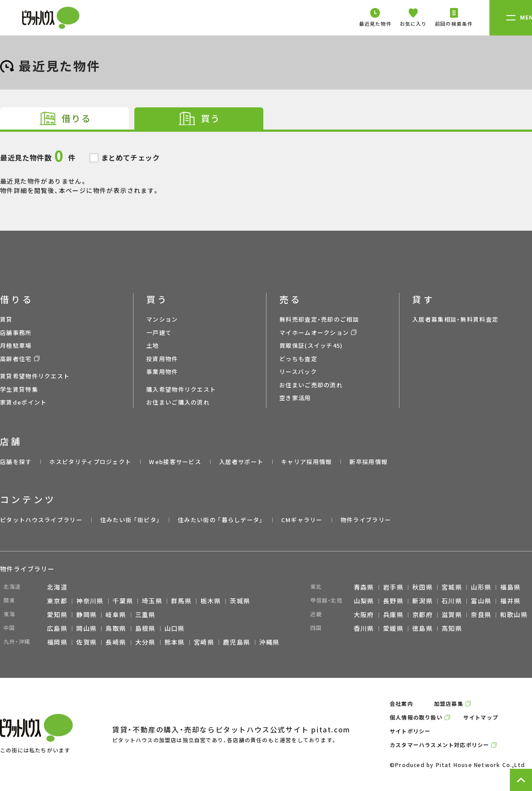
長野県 (393, 601)
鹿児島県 (237, 642)
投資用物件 (162, 359)
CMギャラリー (302, 520)
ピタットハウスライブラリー (41, 520)
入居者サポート (241, 462)
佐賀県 (86, 642)
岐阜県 (116, 614)
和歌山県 (514, 614)
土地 (153, 345)
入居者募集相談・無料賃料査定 (455, 319)
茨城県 (240, 601)
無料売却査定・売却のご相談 (319, 319)
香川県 (364, 628)
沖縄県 (270, 642)
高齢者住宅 (16, 359)
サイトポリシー (410, 731)
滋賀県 (452, 614)
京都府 (422, 614)
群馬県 (181, 601)
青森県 (364, 587)
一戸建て (159, 333)
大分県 (145, 642)
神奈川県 (90, 601)
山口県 (175, 628)
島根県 (145, 628)
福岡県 (57, 642)
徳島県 (422, 628)
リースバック (298, 372)
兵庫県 (393, 614)
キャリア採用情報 (306, 462)
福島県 (510, 587)
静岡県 (86, 614)
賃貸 (6, 319)
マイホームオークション (314, 333)
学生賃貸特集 (19, 389)
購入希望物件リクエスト (181, 389)
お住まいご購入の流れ (178, 402)
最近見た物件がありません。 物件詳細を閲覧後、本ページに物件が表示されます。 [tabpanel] (266, 163)
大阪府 (364, 614)
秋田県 (422, 587)
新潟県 (422, 601)
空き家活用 (295, 398)
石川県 (452, 601)
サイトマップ (481, 717)
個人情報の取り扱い (416, 717)
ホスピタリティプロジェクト (90, 462)
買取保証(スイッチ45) (311, 345)
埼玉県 (152, 601)
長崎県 (116, 642)
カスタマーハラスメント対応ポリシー (439, 745)
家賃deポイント (23, 402)
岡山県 (86, 628)
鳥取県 (116, 628)
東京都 (57, 601)
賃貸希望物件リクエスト (35, 376)
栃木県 (211, 601)
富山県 (481, 601)
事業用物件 (162, 372)
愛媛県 (393, 628)
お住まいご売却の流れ (311, 385)
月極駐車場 (16, 345)
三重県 (145, 614)
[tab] (65, 118)
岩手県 (393, 587)
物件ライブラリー (366, 520)
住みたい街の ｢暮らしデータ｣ (221, 520)
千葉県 (123, 601)
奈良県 (481, 614)
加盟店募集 (449, 703)
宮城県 (452, 587)
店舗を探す (16, 462)
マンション (162, 319)
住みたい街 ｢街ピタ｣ (130, 520)
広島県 (57, 628)
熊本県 (175, 642)
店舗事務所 (16, 333)
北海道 (57, 587)
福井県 (510, 601)
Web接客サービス (175, 462)
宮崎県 (204, 642)
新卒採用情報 (368, 462)
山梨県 (364, 601)
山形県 (481, 587)
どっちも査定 (298, 359)
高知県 (452, 628)
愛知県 (57, 614)
